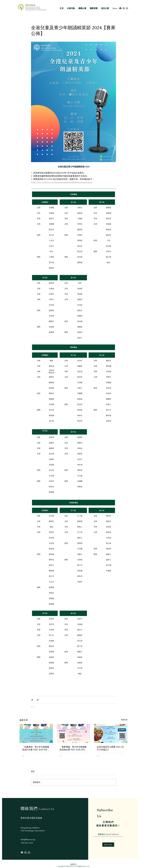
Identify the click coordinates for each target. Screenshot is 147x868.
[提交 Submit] (108, 845)
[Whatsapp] (127, 8)
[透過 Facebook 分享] (32, 700)
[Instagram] (124, 8)
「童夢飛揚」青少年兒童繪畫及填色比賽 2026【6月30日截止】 (73, 748)
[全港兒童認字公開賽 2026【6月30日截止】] (111, 733)
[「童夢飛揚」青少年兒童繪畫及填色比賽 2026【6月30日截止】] (74, 733)
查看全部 (124, 720)
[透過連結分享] (38, 700)
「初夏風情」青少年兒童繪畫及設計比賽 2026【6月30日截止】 (36, 748)
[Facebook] (120, 8)
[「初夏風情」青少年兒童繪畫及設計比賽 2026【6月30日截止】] (36, 733)
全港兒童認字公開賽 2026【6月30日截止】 (110, 748)
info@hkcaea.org (28, 840)
